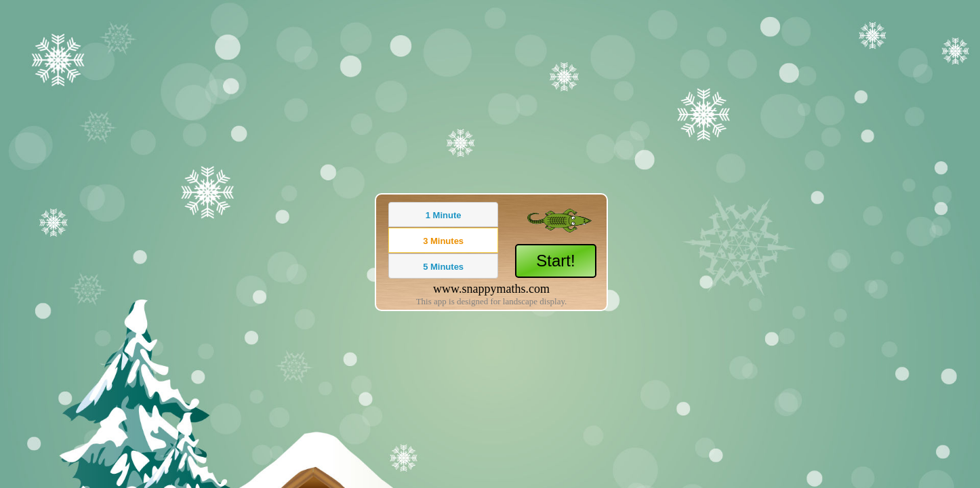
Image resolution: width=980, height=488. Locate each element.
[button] (443, 215)
